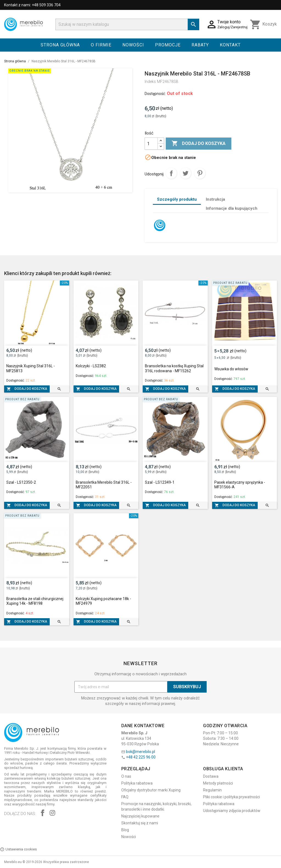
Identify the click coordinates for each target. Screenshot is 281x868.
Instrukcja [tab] (215, 199)
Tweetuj (186, 173)
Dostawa (211, 776)
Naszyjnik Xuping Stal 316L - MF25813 (31, 368)
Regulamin (212, 790)
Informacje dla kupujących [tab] (232, 208)
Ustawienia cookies (18, 849)
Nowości (133, 45)
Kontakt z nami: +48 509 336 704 (32, 5)
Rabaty (200, 45)
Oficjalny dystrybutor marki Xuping (151, 790)
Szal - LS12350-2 (21, 482)
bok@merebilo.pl (140, 752)
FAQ (125, 797)
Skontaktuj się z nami (140, 823)
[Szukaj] (127, 24)
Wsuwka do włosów (231, 369)
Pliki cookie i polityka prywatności (231, 797)
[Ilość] (151, 144)
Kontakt (230, 45)
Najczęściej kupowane (140, 816)
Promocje (168, 45)
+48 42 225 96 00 (141, 757)
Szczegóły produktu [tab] (177, 199)
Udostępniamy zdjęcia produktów (232, 811)
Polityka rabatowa (137, 783)
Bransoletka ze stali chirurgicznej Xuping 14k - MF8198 (35, 601)
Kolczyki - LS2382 (91, 366)
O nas (126, 776)
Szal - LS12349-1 (160, 482)
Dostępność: (155, 94)
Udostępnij (171, 173)
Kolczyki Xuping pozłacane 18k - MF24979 (103, 601)
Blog (125, 830)
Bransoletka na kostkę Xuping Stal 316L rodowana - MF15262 (174, 368)
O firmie (101, 45)
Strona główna (60, 45)
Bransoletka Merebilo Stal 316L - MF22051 (104, 485)
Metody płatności (218, 783)
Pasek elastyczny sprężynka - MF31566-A (240, 485)
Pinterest (200, 173)
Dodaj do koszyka (199, 144)
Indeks (150, 82)
